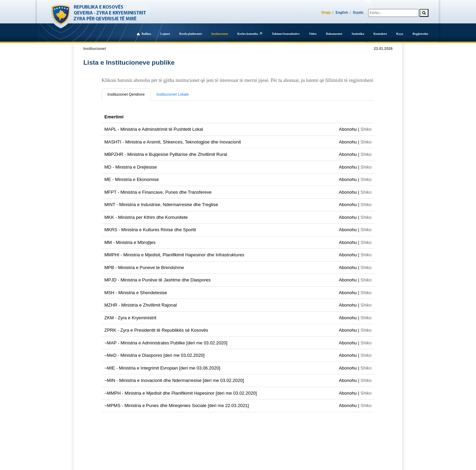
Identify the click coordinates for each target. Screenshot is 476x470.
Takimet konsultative (286, 34)
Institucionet (220, 34)
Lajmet (165, 34)
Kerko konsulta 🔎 (250, 34)
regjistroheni (361, 80)
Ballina (146, 34)
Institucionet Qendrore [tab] (126, 94)
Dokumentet (334, 34)
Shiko (366, 129)
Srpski (358, 13)
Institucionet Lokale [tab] (173, 94)
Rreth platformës (190, 34)
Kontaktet (380, 34)
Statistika (358, 34)
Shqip (326, 13)
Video (313, 34)
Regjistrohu (420, 34)
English (342, 13)
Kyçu (400, 34)
